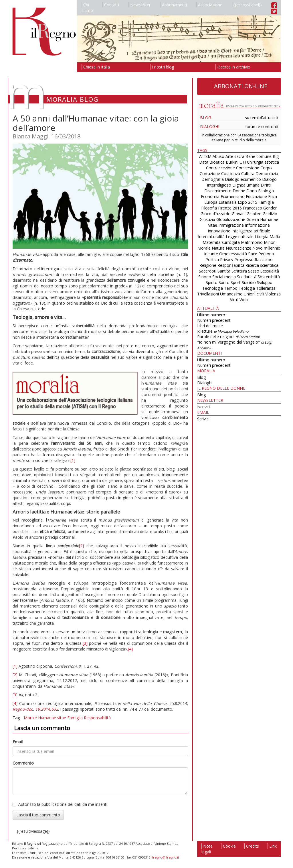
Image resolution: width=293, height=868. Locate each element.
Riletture (223, 331)
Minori (270, 242)
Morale (30, 718)
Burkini (232, 162)
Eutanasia (228, 202)
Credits (252, 846)
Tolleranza (266, 288)
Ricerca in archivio (233, 67)
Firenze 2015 (230, 208)
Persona (266, 254)
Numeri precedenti (214, 320)
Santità (224, 271)
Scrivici (203, 419)
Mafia (275, 237)
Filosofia (209, 208)
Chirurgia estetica (263, 162)
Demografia (213, 179)
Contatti (111, 5)
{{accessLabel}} (247, 5)
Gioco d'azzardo (216, 214)
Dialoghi (210, 127)
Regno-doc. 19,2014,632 (35, 709)
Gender (270, 208)
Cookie (228, 846)
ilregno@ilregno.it (165, 857)
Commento (23, 763)
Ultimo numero (211, 315)
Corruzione (210, 174)
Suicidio (249, 282)
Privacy (227, 259)
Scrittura (239, 271)
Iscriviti (203, 407)
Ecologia (266, 191)
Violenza (273, 294)
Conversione (248, 168)
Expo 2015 (248, 202)
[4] (130, 649)
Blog (206, 118)
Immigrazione (231, 225)
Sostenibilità (269, 277)
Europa (211, 202)
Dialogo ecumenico (243, 179)
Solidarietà (247, 277)
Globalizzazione (231, 219)
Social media (224, 277)
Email (18, 742)
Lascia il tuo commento (38, 815)
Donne (239, 191)
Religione (208, 265)
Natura (218, 248)
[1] (73, 460)
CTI (243, 162)
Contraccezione (220, 168)
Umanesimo (231, 294)
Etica (273, 196)
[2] (81, 546)
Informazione (257, 225)
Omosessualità (233, 254)
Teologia (247, 288)
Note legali (207, 849)
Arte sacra (235, 156)
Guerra (253, 219)
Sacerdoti (208, 271)
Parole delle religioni (228, 337)
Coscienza (231, 174)
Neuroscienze (238, 248)
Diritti (266, 185)
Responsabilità (97, 718)
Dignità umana (246, 185)
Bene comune (259, 156)
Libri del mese (210, 326)
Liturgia (262, 237)
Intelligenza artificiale (251, 231)
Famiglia (75, 718)
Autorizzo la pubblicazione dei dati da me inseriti (60, 804)
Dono (252, 191)
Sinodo (205, 277)
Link (272, 846)
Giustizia (207, 219)
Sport (236, 282)
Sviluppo (265, 282)
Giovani (239, 214)
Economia (210, 196)
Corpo (266, 168)
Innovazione (219, 231)
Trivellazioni (208, 294)
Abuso (218, 156)
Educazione (256, 196)
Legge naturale (240, 237)
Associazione (209, 5)
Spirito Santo (218, 282)
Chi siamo (87, 8)
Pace (253, 254)
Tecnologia (213, 288)
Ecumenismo (233, 196)
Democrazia (267, 174)
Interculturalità (211, 237)
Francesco (253, 208)
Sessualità (270, 271)
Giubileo (254, 214)
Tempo (231, 288)
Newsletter (139, 5)
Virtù (234, 300)
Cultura (248, 174)
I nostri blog (162, 67)
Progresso (244, 259)
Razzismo (264, 259)
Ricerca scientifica (262, 265)
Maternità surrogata (221, 242)
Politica (212, 259)
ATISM (205, 156)
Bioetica (217, 162)
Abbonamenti (174, 5)
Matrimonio (252, 242)
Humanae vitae (52, 718)
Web (244, 300)
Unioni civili (254, 294)
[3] (85, 643)
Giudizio (270, 214)
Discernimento (218, 191)
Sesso (254, 271)
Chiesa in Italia (96, 67)
